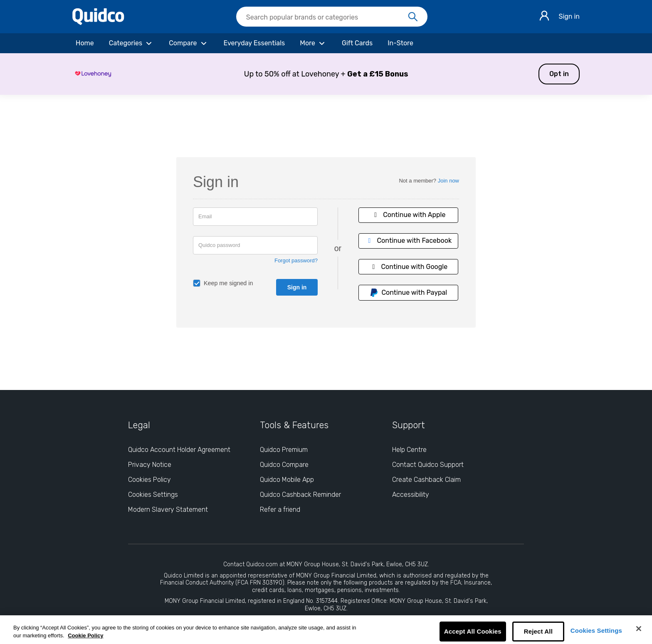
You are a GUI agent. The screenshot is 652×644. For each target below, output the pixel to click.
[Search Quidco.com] (327, 17)
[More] (313, 43)
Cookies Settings (596, 630)
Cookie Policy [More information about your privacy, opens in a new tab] (85, 635)
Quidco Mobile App (287, 480)
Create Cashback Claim (426, 480)
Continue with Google (408, 267)
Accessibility (411, 495)
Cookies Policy (149, 480)
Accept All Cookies (473, 631)
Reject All (538, 631)
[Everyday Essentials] (254, 43)
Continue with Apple (408, 215)
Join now (448, 181)
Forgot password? (296, 260)
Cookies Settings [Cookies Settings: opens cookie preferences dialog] (153, 495)
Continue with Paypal (408, 293)
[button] (326, 74)
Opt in (559, 74)
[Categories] (131, 43)
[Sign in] (544, 17)
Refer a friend (280, 510)
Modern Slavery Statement (168, 510)
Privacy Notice (150, 465)
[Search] (413, 17)
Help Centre (409, 450)
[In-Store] (400, 43)
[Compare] (189, 43)
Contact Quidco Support (428, 465)
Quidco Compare (284, 465)
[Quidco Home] (98, 23)
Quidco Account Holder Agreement (179, 450)
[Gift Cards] (357, 43)
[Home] (85, 43)
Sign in (569, 16)
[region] (326, 630)
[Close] (639, 629)
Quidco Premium (284, 450)
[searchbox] (332, 17)
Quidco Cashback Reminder (300, 495)
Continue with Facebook (408, 241)
